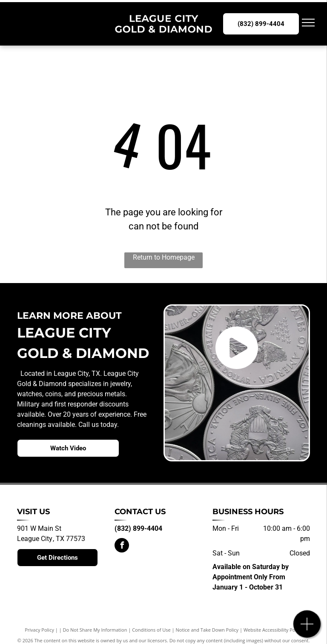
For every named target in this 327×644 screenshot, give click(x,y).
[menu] (308, 23)
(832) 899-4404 (138, 528)
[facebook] (122, 546)
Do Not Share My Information (95, 630)
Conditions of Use (151, 630)
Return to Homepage (164, 257)
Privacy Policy (39, 630)
